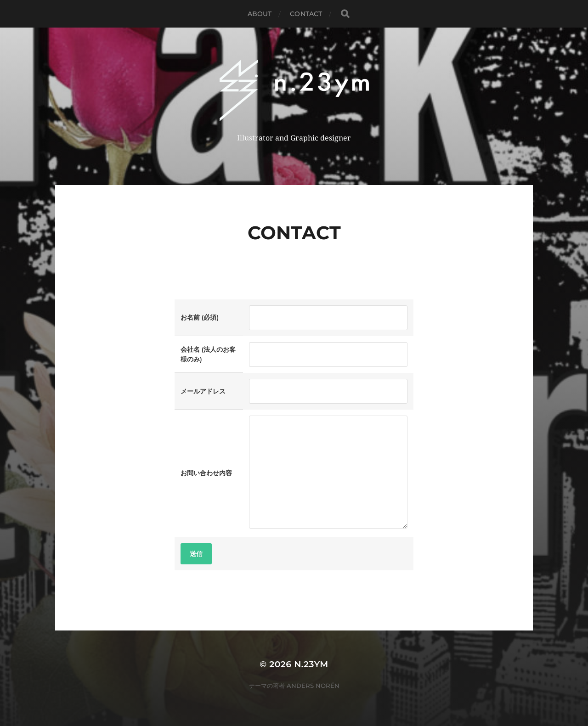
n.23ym (311, 664)
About (260, 14)
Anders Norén (313, 686)
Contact (306, 14)
